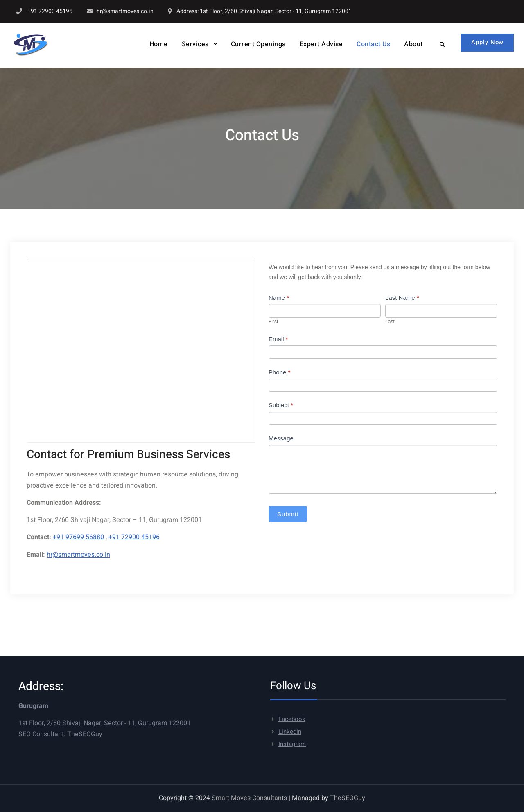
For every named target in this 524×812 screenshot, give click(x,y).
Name (279, 298)
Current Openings (257, 44)
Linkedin (290, 732)
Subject (281, 405)
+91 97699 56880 (78, 537)
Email (278, 339)
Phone (279, 372)
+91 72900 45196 (134, 537)
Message (281, 438)
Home (157, 44)
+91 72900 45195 (50, 11)
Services (194, 44)
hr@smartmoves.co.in (125, 11)
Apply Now (487, 42)
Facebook (292, 719)
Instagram (292, 744)
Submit (288, 514)
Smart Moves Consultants (249, 798)
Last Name (402, 298)
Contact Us (372, 44)
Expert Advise (320, 44)
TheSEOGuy (85, 734)
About (412, 44)
